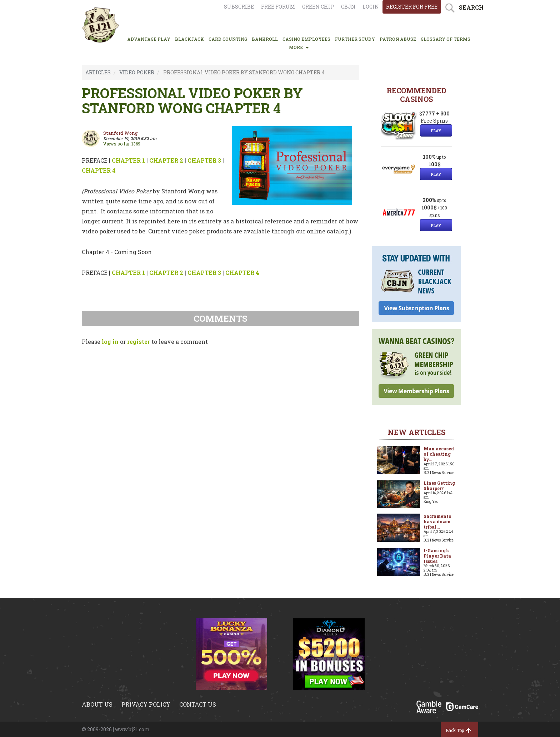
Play (436, 131)
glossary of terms (446, 39)
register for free (412, 7)
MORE (299, 47)
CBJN (348, 7)
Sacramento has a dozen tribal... (437, 521)
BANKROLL (265, 39)
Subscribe (239, 7)
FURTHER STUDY (355, 39)
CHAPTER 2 (166, 160)
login (371, 7)
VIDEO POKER (137, 72)
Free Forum (278, 7)
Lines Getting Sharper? (439, 486)
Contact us (198, 704)
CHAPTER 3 (204, 160)
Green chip (318, 7)
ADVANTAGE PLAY (149, 39)
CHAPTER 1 (128, 160)
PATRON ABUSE (398, 39)
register (139, 342)
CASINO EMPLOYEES (306, 39)
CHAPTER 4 (99, 170)
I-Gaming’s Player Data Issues (437, 556)
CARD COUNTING (228, 39)
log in (110, 342)
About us (97, 704)
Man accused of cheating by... (439, 454)
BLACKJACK (189, 39)
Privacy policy (146, 704)
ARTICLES (98, 72)
